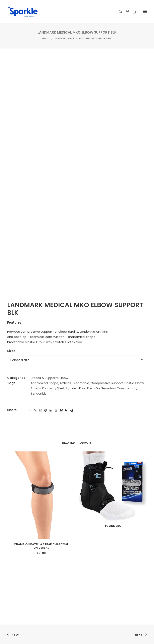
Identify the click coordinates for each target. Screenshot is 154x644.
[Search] (119, 11)
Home (46, 38)
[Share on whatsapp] (56, 410)
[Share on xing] (66, 410)
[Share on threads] (40, 410)
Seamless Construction (119, 388)
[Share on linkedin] (51, 410)
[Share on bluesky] (61, 410)
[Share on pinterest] (46, 410)
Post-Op (93, 388)
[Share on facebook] (30, 410)
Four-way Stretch (55, 388)
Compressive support (107, 383)
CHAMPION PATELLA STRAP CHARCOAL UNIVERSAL (41, 546)
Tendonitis (38, 393)
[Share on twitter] (35, 410)
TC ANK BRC (113, 526)
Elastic (129, 383)
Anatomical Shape (45, 383)
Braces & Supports (45, 378)
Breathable (81, 383)
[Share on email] (72, 410)
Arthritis (65, 383)
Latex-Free (78, 388)
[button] (145, 11)
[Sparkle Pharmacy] (23, 11)
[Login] (126, 11)
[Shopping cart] (133, 11)
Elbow (64, 378)
